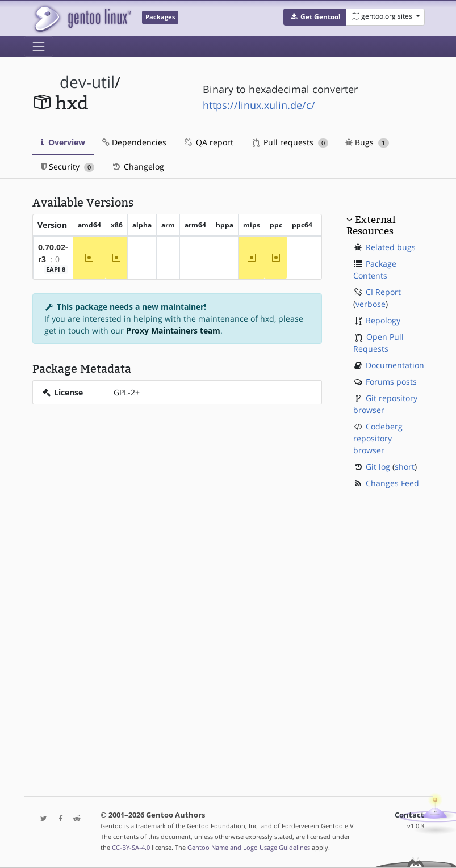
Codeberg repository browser (378, 438)
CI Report (383, 292)
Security (68, 167)
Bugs (367, 142)
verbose (371, 304)
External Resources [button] (371, 225)
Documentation (395, 365)
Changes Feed (392, 483)
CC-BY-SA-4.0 (131, 847)
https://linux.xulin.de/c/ (259, 105)
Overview (63, 142)
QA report (208, 142)
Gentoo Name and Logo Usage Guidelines (249, 847)
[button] (315, 17)
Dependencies (134, 142)
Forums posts (391, 382)
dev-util (87, 82)
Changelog (138, 167)
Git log (378, 467)
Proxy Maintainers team (173, 330)
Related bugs (391, 247)
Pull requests (291, 142)
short (405, 467)
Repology (383, 320)
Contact (409, 815)
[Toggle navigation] (39, 47)
